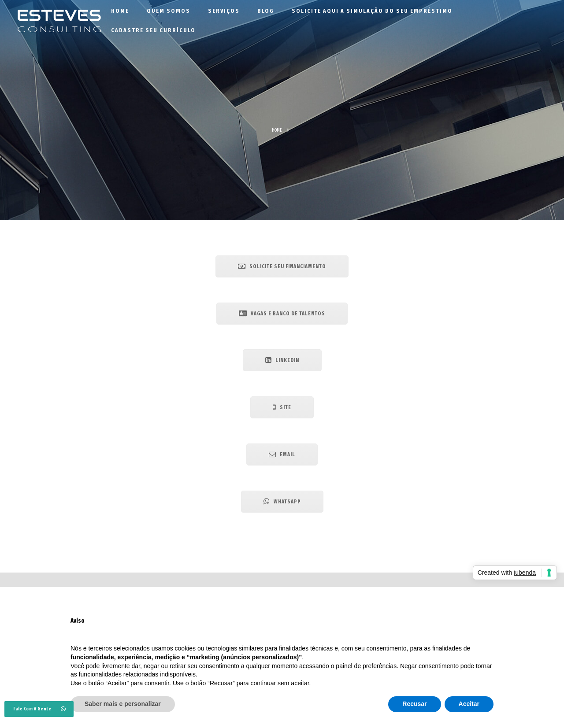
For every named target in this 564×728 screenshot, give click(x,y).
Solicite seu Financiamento (282, 266)
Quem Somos (169, 11)
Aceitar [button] (469, 704)
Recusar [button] (414, 704)
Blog (266, 11)
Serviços (224, 11)
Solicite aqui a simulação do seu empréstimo (372, 11)
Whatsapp (282, 501)
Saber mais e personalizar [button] (123, 704)
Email (282, 454)
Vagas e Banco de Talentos (282, 313)
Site (282, 407)
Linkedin (282, 360)
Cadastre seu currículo (153, 30)
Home (120, 11)
